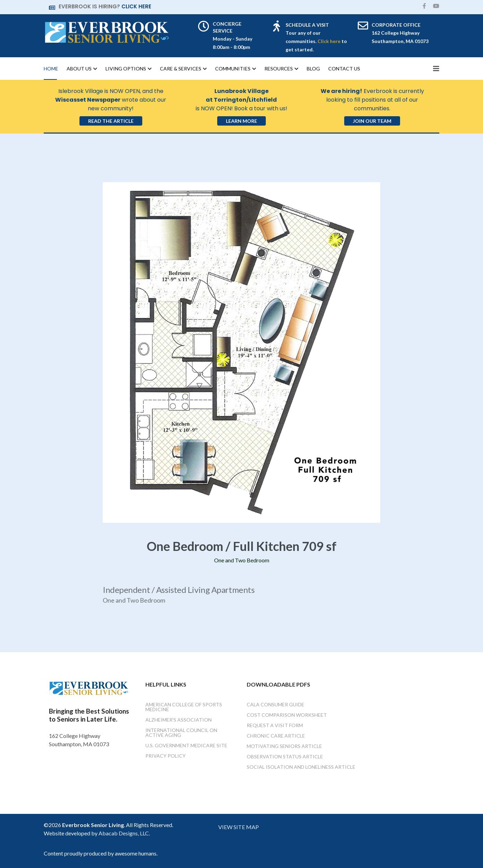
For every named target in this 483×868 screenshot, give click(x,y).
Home (51, 69)
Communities (233, 69)
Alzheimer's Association (179, 720)
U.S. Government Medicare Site (186, 745)
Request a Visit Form (275, 725)
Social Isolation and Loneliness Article (301, 767)
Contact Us (344, 69)
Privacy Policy (166, 756)
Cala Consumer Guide (276, 704)
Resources (279, 69)
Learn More (241, 121)
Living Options (126, 69)
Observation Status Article (285, 756)
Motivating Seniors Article (284, 746)
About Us (79, 69)
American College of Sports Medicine (184, 707)
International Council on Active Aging (181, 733)
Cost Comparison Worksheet (287, 715)
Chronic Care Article (276, 736)
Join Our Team (372, 121)
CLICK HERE (136, 6)
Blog (313, 69)
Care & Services (181, 69)
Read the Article (111, 121)
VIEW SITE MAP (239, 827)
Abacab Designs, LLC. (124, 833)
